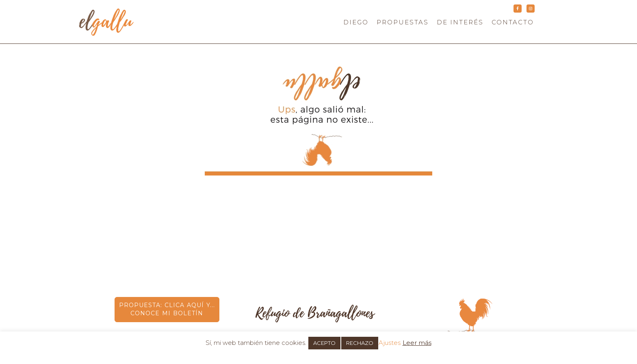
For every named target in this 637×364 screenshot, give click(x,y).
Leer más (417, 343)
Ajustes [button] (390, 343)
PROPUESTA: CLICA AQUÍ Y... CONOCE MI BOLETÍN (167, 309)
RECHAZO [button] (360, 343)
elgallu (136, 22)
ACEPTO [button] (324, 343)
